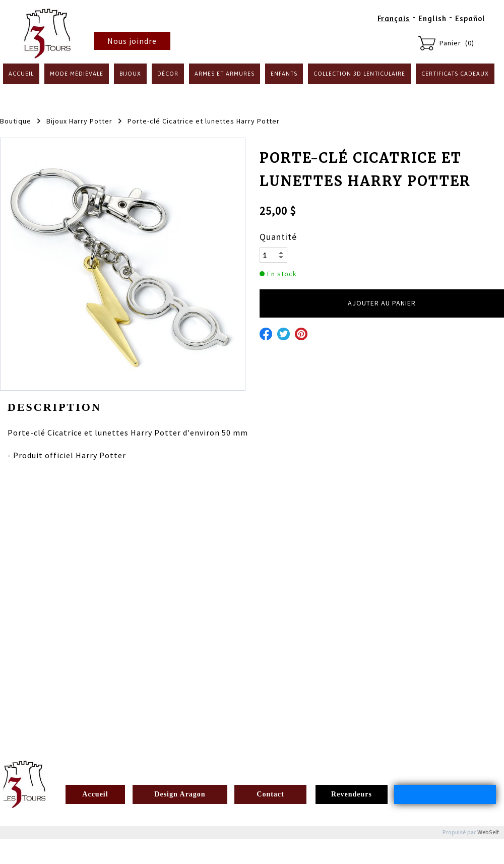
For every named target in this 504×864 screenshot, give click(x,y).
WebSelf (488, 832)
